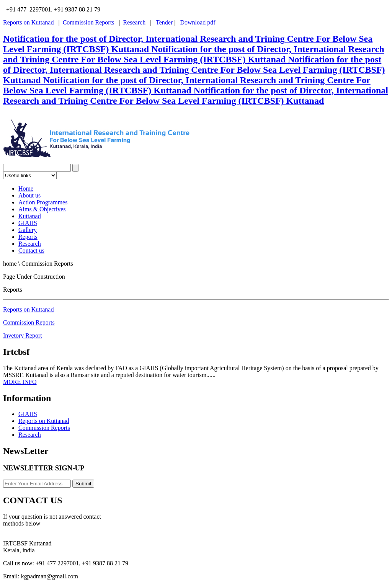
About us (29, 195)
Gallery (28, 230)
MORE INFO (20, 382)
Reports (28, 237)
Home (26, 189)
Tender (164, 22)
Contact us (31, 251)
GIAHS (28, 223)
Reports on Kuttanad (29, 22)
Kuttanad (30, 216)
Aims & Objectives (42, 209)
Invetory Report (23, 335)
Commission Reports (89, 22)
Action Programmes (43, 202)
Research (135, 22)
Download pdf (198, 22)
